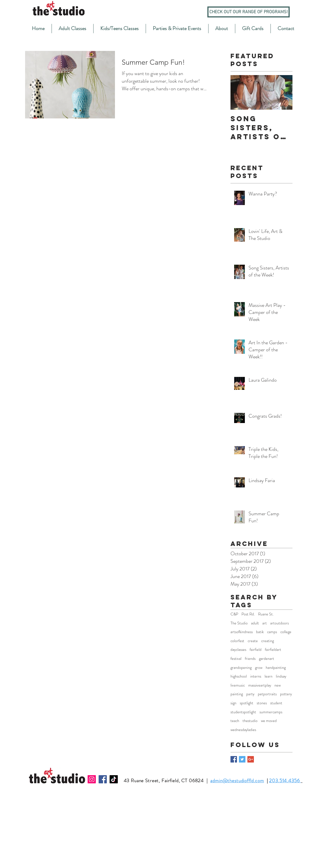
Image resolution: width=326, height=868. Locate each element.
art (265, 623)
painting (237, 694)
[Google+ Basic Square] (251, 759)
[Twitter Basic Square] (242, 759)
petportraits (267, 694)
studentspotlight (243, 712)
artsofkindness (242, 632)
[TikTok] (114, 779)
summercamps (271, 712)
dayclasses (238, 650)
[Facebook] (103, 779)
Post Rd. (248, 614)
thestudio (250, 721)
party (250, 694)
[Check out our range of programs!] (249, 12)
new (278, 685)
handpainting (276, 668)
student (276, 703)
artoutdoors (280, 623)
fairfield (256, 650)
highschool (239, 676)
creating (268, 641)
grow (259, 668)
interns (256, 676)
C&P (234, 614)
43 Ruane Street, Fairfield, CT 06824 (164, 781)
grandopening (241, 668)
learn (269, 676)
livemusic (238, 685)
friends (250, 659)
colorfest (237, 641)
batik (260, 632)
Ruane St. (266, 614)
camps (272, 632)
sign (233, 703)
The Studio (239, 623)
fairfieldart (273, 650)
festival (236, 659)
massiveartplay (260, 685)
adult (255, 623)
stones (262, 703)
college (286, 632)
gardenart (267, 659)
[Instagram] (92, 779)
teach (235, 721)
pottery (286, 694)
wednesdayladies (243, 730)
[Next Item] (283, 93)
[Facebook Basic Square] (234, 759)
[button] (73, 29)
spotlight (247, 703)
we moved (269, 721)
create (253, 641)
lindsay (281, 676)
